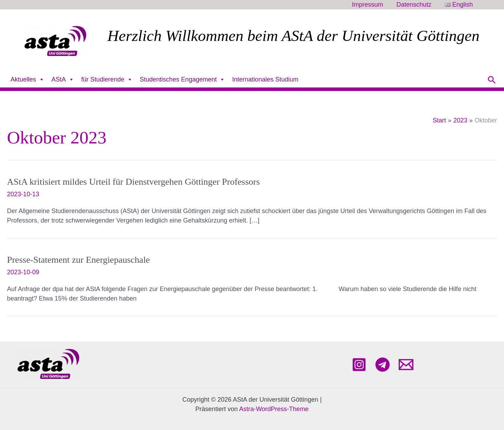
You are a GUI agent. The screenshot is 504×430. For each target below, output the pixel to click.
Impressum (369, 5)
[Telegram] (383, 365)
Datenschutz (415, 5)
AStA (63, 80)
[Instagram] (359, 365)
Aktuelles (27, 80)
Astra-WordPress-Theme (274, 409)
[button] (492, 80)
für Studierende (107, 80)
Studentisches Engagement (182, 80)
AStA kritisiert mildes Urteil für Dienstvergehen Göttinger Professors (133, 182)
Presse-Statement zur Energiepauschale (78, 260)
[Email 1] (406, 365)
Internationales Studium (265, 79)
